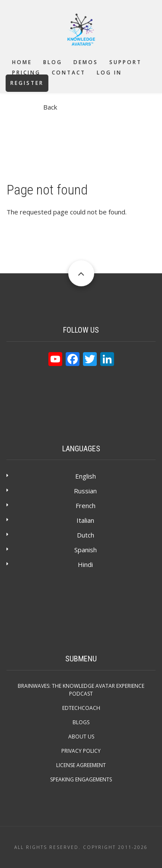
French (86, 505)
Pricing (26, 73)
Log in (109, 73)
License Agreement (81, 765)
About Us (81, 737)
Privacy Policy (81, 751)
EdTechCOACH (81, 708)
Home (22, 62)
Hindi (85, 564)
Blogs (81, 722)
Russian (85, 491)
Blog (53, 62)
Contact (69, 73)
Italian (85, 520)
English (86, 476)
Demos (86, 62)
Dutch (86, 535)
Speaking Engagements (81, 779)
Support (125, 62)
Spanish (86, 550)
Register (27, 83)
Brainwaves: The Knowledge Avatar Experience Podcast (81, 690)
